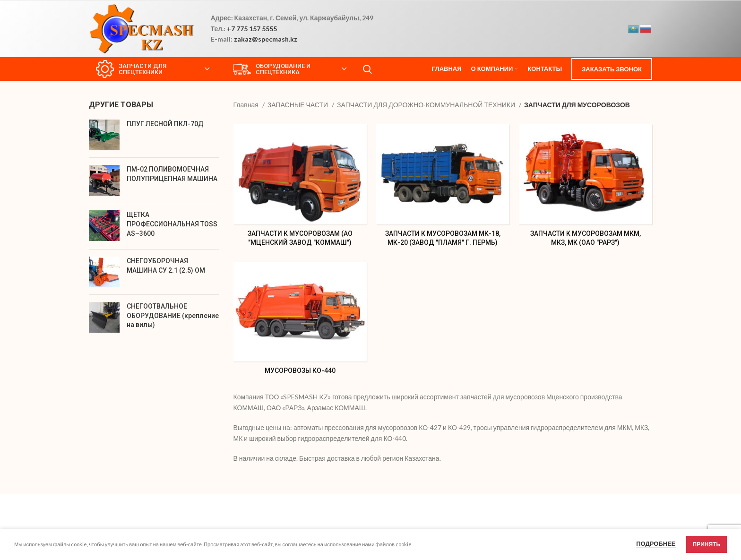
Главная (247, 105)
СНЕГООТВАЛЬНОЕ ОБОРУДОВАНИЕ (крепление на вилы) (173, 315)
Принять (707, 544)
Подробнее (656, 543)
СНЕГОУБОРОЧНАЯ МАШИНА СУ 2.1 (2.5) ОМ (166, 266)
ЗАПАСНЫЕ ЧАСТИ (298, 105)
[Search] (367, 69)
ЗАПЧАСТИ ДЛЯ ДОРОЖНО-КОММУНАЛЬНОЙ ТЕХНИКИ (427, 105)
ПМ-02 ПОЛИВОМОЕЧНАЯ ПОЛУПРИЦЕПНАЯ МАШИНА (172, 174)
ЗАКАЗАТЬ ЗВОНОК (612, 69)
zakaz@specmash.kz (266, 39)
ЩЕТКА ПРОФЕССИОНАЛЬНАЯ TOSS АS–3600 (172, 224)
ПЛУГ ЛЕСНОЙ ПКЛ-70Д (165, 124)
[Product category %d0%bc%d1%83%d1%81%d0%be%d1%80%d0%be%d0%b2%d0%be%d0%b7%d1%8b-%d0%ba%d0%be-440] (300, 321)
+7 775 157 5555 (252, 29)
